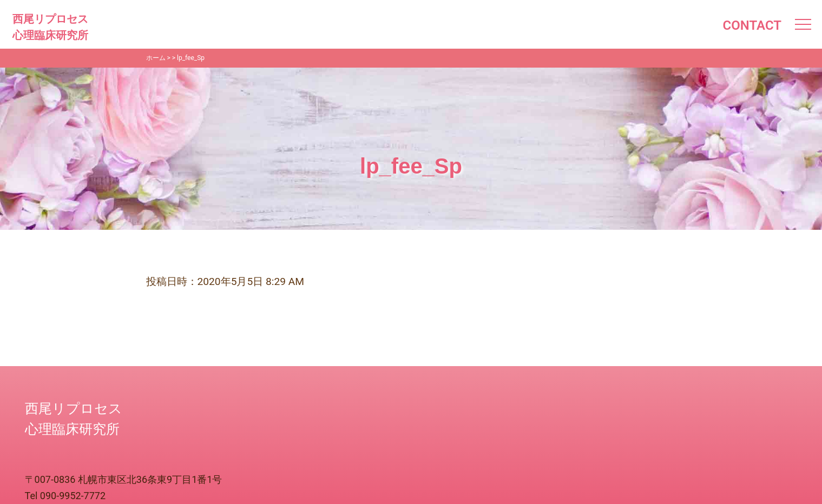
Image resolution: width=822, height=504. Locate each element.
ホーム (156, 58)
